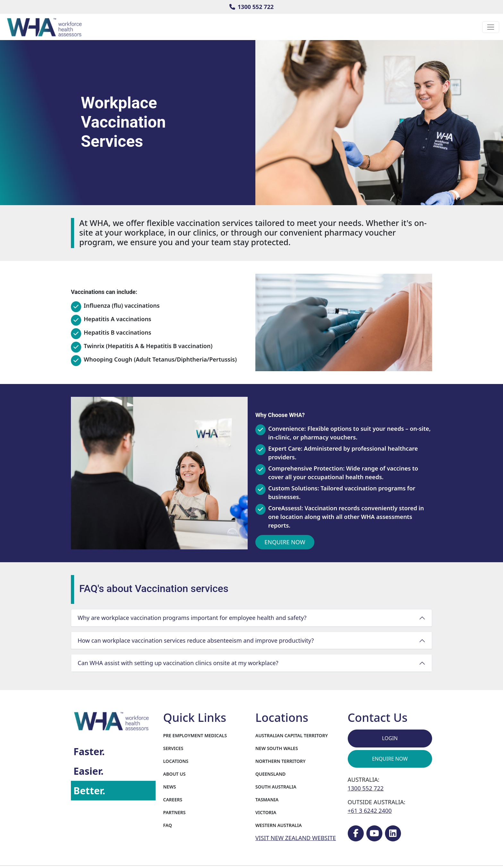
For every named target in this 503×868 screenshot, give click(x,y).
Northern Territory (280, 761)
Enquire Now (285, 542)
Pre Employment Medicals (195, 735)
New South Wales (277, 748)
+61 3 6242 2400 (370, 811)
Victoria (266, 812)
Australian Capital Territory (292, 735)
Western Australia (279, 825)
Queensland (270, 774)
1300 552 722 (251, 7)
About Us (175, 774)
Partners (175, 812)
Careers (173, 800)
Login (390, 738)
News (170, 787)
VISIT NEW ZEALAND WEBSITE (296, 838)
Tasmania (267, 800)
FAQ (168, 825)
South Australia (276, 787)
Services (173, 748)
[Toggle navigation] (491, 27)
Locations (176, 761)
